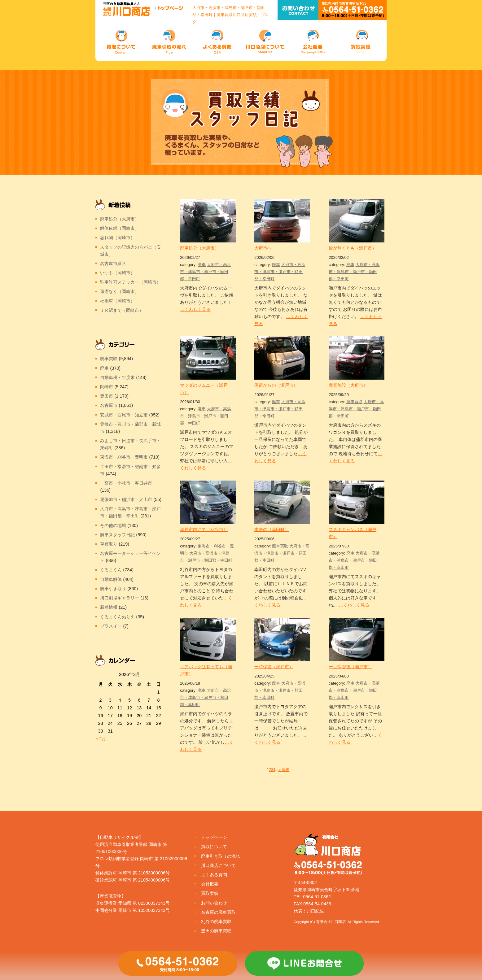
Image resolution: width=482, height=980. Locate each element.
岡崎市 (107, 387)
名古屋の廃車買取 (218, 912)
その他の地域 (113, 525)
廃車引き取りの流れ (221, 856)
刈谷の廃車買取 (216, 921)
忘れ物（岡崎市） (117, 237)
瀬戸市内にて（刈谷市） (204, 529)
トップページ (214, 837)
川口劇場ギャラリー (120, 598)
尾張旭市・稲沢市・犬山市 (126, 499)
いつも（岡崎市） (117, 273)
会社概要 (210, 884)
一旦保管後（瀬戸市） (350, 667)
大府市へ (263, 248)
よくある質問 (214, 875)
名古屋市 (109, 405)
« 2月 (101, 739)
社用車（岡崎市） (117, 301)
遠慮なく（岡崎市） (120, 291)
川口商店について (218, 865)
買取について (214, 847)
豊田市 (107, 396)
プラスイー (111, 626)
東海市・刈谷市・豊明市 (124, 457)
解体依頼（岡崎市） (120, 228)
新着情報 (109, 607)
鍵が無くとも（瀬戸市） (353, 248)
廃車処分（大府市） (199, 248)
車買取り (109, 544)
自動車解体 (111, 579)
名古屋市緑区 (113, 264)
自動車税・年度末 (117, 377)
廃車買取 (354, 402)
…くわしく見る (195, 309)
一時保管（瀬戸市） (274, 667)
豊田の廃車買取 (216, 931)
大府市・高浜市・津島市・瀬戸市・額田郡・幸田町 (206, 272)
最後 (286, 770)
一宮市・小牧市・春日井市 (126, 483)
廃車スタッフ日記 (117, 535)
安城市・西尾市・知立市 (124, 415)
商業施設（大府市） (348, 385)
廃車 (202, 265)
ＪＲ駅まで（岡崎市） (122, 310)
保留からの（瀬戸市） (276, 385)
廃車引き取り (113, 589)
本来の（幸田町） (272, 529)
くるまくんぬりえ (117, 617)
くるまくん (111, 570)
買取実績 (210, 893)
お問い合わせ (214, 903)
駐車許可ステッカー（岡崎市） (130, 282)
